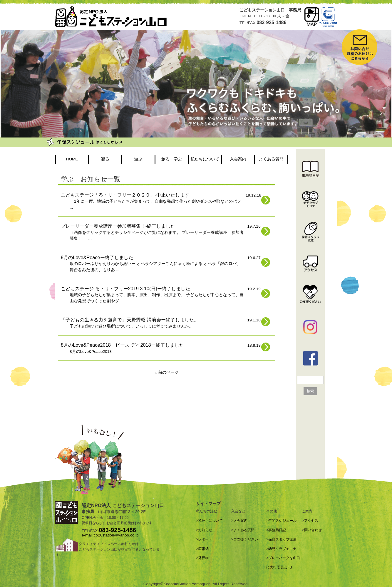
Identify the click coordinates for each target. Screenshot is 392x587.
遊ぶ (138, 159)
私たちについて (205, 159)
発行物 (203, 558)
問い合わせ (313, 530)
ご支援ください (246, 539)
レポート (205, 539)
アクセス (311, 521)
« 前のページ (166, 372)
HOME (72, 159)
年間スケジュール (282, 521)
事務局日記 (277, 530)
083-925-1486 (117, 530)
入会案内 (238, 159)
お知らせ (205, 530)
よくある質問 (271, 159)
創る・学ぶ (172, 159)
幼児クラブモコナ (282, 549)
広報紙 (203, 549)
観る (105, 159)
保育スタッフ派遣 (282, 539)
